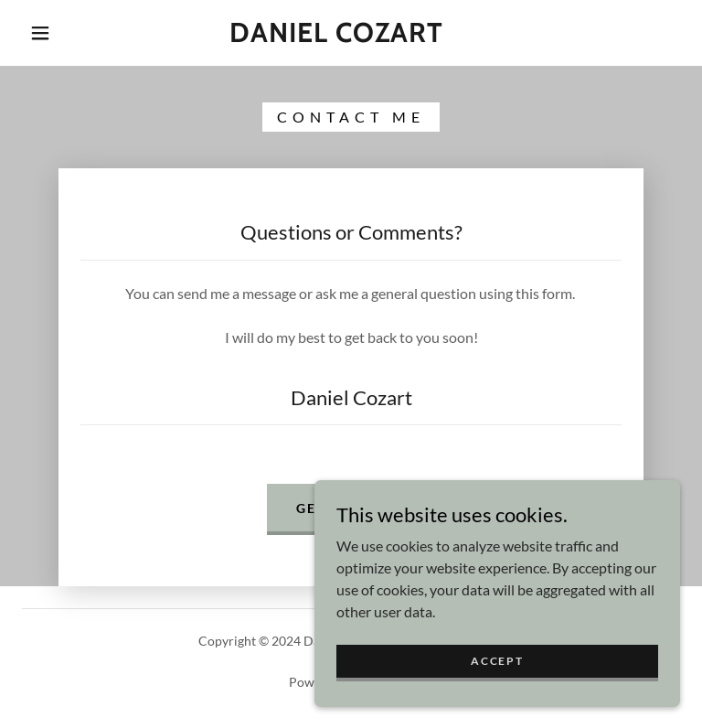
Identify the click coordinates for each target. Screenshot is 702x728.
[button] (40, 33)
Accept (497, 661)
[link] (336, 36)
